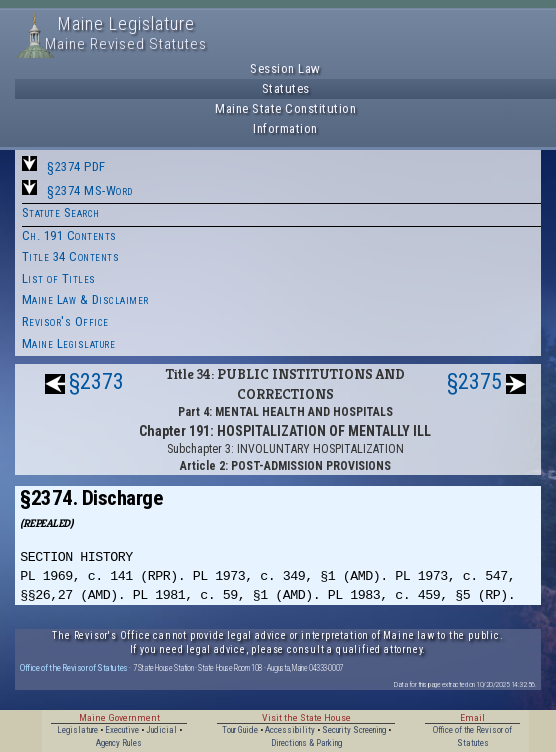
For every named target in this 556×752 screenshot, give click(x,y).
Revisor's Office (65, 321)
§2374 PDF (76, 166)
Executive (122, 730)
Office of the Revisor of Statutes (74, 667)
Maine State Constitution (285, 108)
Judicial (161, 730)
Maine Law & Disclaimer (85, 299)
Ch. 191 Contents (69, 235)
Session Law (285, 68)
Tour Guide (240, 730)
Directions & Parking (306, 743)
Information (285, 128)
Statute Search (61, 212)
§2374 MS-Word (90, 190)
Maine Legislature (69, 343)
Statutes (286, 88)
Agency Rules (119, 743)
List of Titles (59, 278)
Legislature (77, 730)
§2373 (96, 381)
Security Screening (354, 730)
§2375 (474, 381)
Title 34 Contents (71, 256)
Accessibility (290, 730)
